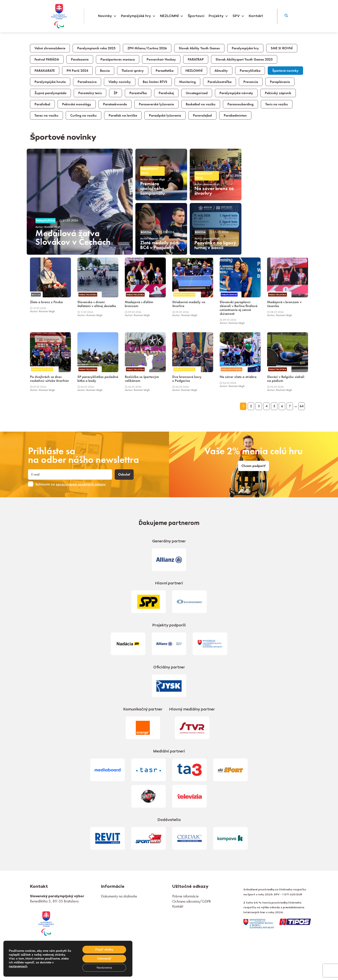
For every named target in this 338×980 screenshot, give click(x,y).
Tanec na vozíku (46, 115)
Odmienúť (104, 959)
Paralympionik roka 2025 (96, 48)
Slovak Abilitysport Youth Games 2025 (244, 59)
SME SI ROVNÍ (282, 48)
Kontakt (256, 16)
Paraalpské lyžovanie (165, 115)
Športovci (196, 16)
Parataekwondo (115, 104)
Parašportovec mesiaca (118, 59)
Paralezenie (80, 59)
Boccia (105, 71)
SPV (239, 16)
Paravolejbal (202, 115)
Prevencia (251, 82)
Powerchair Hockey (161, 59)
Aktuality (221, 71)
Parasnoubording (240, 104)
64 (302, 406)
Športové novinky (285, 71)
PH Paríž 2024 (77, 71)
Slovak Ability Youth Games (199, 48)
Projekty (218, 16)
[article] (80, 202)
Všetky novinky (120, 82)
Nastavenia (104, 968)
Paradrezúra (87, 82)
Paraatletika (165, 71)
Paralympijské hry (138, 16)
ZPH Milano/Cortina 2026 (147, 48)
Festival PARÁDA (47, 59)
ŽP (116, 93)
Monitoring (187, 82)
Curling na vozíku (84, 115)
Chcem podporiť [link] (253, 466)
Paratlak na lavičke (123, 115)
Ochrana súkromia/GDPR (192, 901)
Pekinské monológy (77, 104)
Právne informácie (185, 896)
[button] (286, 16)
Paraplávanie (280, 82)
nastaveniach (18, 966)
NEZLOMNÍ (172, 16)
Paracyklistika (250, 71)
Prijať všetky (104, 950)
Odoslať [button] (124, 474)
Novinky (107, 16)
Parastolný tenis (90, 93)
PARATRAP (196, 59)
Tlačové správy (133, 71)
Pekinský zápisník (278, 93)
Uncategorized (197, 93)
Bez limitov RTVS (155, 82)
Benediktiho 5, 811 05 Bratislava (54, 901)
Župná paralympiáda (50, 93)
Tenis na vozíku (277, 104)
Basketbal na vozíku (201, 104)
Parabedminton (235, 115)
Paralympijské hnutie (50, 82)
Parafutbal (42, 104)
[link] (50, 285)
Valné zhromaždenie (50, 48)
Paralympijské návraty (236, 93)
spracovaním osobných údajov (81, 485)
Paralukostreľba (220, 82)
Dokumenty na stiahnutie (119, 896)
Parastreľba (138, 93)
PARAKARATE (45, 71)
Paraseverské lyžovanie (156, 104)
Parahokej (166, 93)
